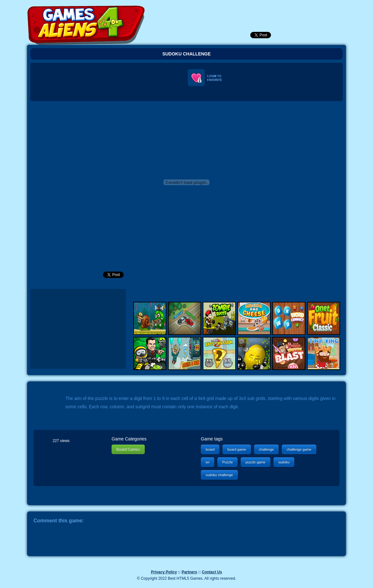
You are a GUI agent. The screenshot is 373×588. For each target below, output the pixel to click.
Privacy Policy (164, 572)
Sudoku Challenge (186, 54)
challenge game (299, 449)
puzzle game (255, 462)
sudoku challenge (219, 475)
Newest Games (230, 11)
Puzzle (227, 462)
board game (237, 449)
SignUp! (281, 11)
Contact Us (212, 572)
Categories (318, 10)
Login (264, 11)
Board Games (128, 449)
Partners (190, 572)
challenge (266, 449)
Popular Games (247, 11)
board (210, 449)
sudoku (284, 462)
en (208, 462)
